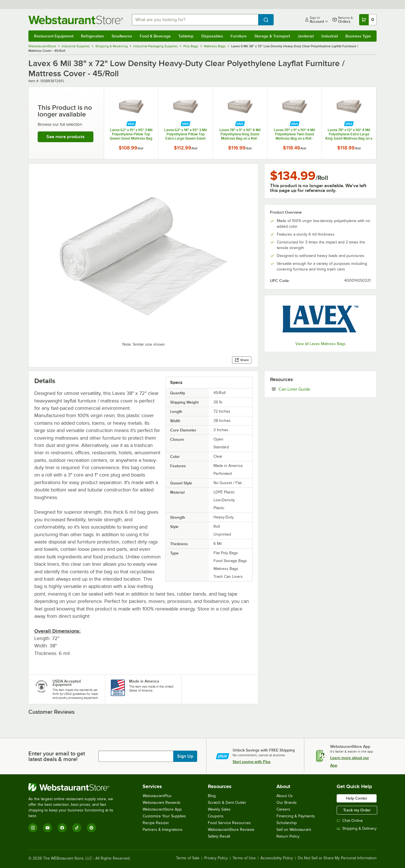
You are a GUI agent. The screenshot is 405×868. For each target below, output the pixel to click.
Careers (283, 809)
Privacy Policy (216, 858)
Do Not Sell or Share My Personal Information (337, 858)
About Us (285, 796)
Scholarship (287, 823)
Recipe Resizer (156, 823)
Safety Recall (219, 836)
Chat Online (350, 821)
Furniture (239, 36)
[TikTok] (77, 828)
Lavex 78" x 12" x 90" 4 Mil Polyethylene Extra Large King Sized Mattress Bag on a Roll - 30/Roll (349, 134)
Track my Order (357, 810)
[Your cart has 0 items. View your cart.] (368, 20)
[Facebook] (62, 828)
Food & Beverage (155, 36)
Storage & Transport (272, 36)
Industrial (330, 36)
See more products (66, 137)
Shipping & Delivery (357, 828)
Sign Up (185, 756)
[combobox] (195, 20)
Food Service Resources (229, 823)
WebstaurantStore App (162, 809)
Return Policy (288, 836)
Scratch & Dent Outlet (227, 803)
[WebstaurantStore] (75, 787)
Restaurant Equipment (54, 36)
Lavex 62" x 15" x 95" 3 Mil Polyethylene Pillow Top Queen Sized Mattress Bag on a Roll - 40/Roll (131, 134)
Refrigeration (92, 36)
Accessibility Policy (277, 858)
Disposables (212, 36)
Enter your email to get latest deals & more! (57, 756)
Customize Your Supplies (164, 816)
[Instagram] (33, 828)
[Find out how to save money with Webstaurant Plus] (131, 124)
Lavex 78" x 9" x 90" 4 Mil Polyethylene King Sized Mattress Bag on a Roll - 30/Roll (240, 134)
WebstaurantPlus (157, 796)
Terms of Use (244, 858)
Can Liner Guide (311, 389)
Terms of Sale (188, 858)
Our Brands (287, 803)
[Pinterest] (91, 828)
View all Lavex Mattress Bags (320, 344)
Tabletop (186, 36)
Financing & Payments (296, 816)
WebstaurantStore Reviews (231, 830)
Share (242, 360)
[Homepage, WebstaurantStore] (76, 20)
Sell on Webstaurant (294, 830)
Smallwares (122, 36)
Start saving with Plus (252, 762)
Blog (212, 796)
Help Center (357, 798)
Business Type (358, 36)
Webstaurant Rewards (162, 803)
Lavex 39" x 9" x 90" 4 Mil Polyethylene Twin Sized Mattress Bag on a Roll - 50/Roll (294, 134)
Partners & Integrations (163, 830)
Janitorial (306, 36)
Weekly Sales (219, 809)
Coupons (216, 816)
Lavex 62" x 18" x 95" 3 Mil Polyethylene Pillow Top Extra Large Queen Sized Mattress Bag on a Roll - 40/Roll (185, 134)
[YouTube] (48, 828)
